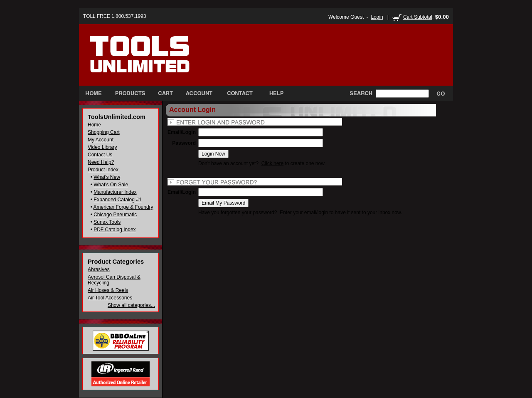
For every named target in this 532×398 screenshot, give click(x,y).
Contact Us (100, 155)
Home (94, 125)
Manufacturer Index (115, 192)
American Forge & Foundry (123, 207)
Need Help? (101, 162)
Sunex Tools (107, 222)
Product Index (103, 170)
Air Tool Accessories (110, 298)
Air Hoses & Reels (108, 290)
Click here (272, 163)
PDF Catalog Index (115, 230)
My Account (101, 140)
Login (377, 17)
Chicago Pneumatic (115, 215)
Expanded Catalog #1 (117, 200)
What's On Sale (111, 185)
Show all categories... (131, 305)
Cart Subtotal (418, 17)
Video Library (102, 147)
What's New (107, 177)
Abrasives (99, 269)
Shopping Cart (104, 132)
